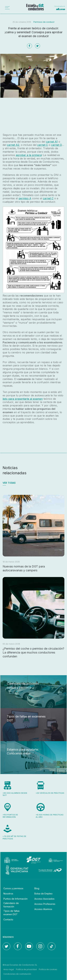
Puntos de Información (15, 899)
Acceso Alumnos (43, 909)
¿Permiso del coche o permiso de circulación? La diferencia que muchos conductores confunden (33, 652)
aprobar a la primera (29, 155)
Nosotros (8, 894)
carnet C (43, 145)
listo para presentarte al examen (23, 399)
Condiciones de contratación (17, 974)
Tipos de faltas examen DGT (11, 913)
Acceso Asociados (44, 899)
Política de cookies (48, 969)
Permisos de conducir (44, 22)
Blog (37, 888)
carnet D (56, 145)
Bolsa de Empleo (43, 894)
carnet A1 (52, 142)
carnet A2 (13, 145)
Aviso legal (9, 969)
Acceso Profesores (45, 904)
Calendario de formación (11, 905)
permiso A (25, 198)
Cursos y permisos (13, 888)
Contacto (8, 919)
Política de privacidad (26, 969)
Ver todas (9, 483)
